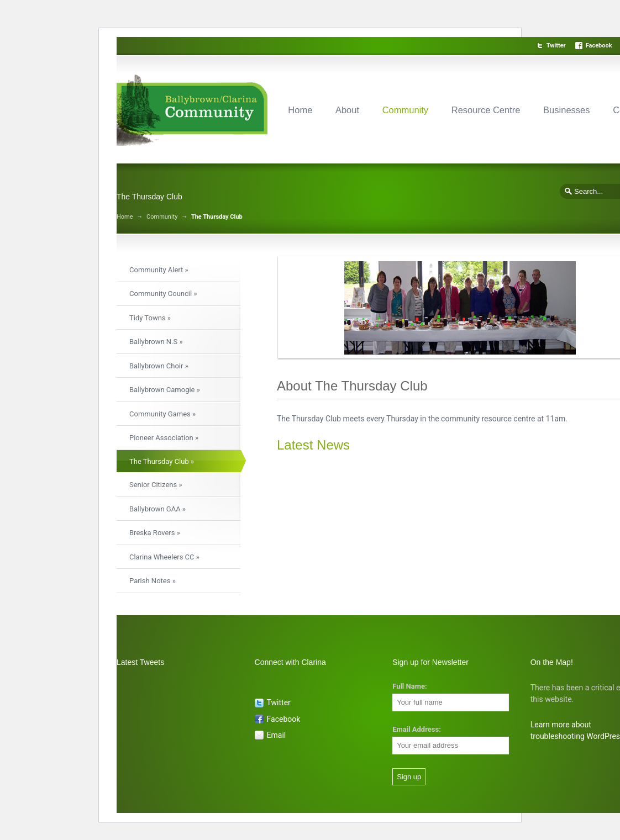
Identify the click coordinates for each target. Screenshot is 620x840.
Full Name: (409, 686)
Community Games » (162, 414)
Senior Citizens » (156, 485)
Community (405, 110)
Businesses (566, 110)
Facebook (599, 46)
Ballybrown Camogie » (165, 390)
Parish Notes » (153, 581)
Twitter (556, 46)
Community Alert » (159, 270)
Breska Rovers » (155, 533)
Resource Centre (486, 110)
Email (277, 735)
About (347, 110)
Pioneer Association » (164, 438)
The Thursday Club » (162, 461)
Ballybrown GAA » (157, 509)
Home (300, 110)
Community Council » (163, 294)
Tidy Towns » (150, 318)
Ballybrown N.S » (156, 342)
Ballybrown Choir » (159, 366)
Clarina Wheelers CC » (164, 557)
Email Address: (417, 729)
